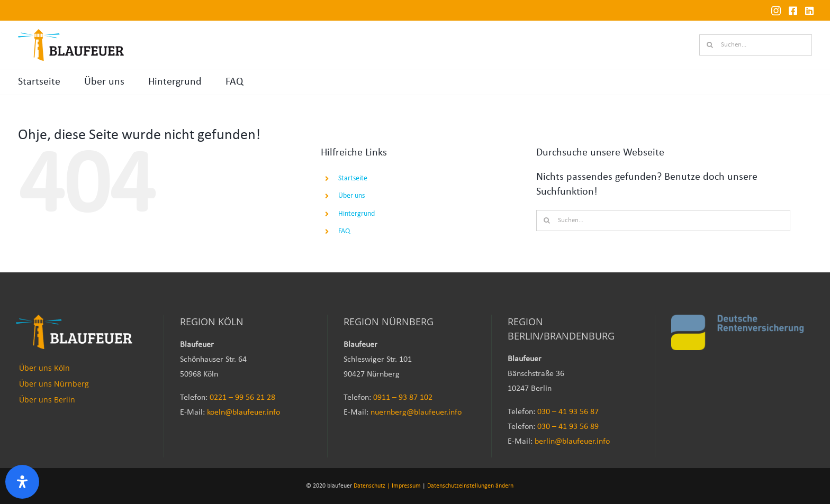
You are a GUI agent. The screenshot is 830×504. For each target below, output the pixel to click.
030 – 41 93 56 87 (568, 412)
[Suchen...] (756, 45)
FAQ (234, 82)
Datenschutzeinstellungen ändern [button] (470, 486)
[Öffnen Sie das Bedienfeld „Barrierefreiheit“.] (22, 482)
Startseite (39, 82)
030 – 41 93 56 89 (568, 427)
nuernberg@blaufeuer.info (416, 413)
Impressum (406, 486)
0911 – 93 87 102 (403, 398)
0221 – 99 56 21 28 (242, 398)
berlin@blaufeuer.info (572, 442)
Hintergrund (175, 82)
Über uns (104, 82)
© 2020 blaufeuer (329, 486)
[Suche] (710, 45)
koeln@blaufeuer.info (243, 413)
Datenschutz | (372, 486)
